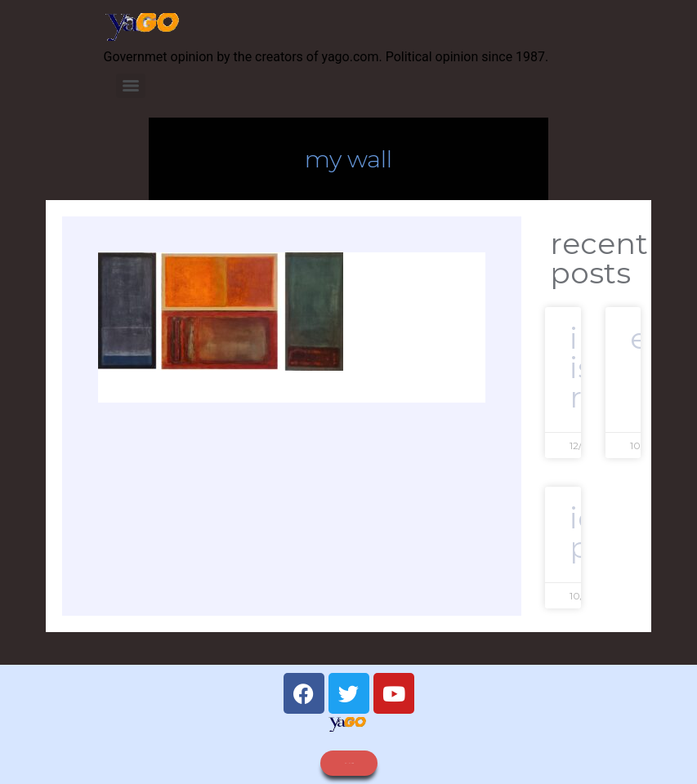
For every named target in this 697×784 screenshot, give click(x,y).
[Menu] (131, 86)
